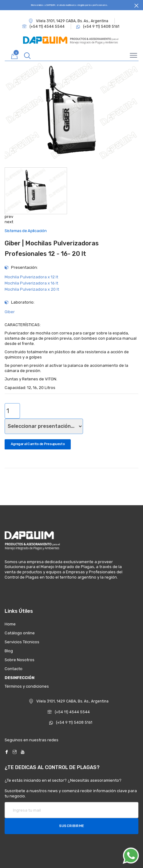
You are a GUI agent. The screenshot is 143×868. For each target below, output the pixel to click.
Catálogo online (20, 633)
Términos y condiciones (27, 686)
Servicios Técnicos (22, 642)
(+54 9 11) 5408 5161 (71, 723)
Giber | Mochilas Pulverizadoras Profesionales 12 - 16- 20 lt (52, 248)
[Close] (136, 6)
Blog (9, 651)
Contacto (14, 669)
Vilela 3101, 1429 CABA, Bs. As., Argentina (68, 21)
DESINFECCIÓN (20, 678)
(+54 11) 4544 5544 (69, 712)
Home (10, 624)
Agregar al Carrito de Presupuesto (38, 444)
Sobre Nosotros (20, 660)
